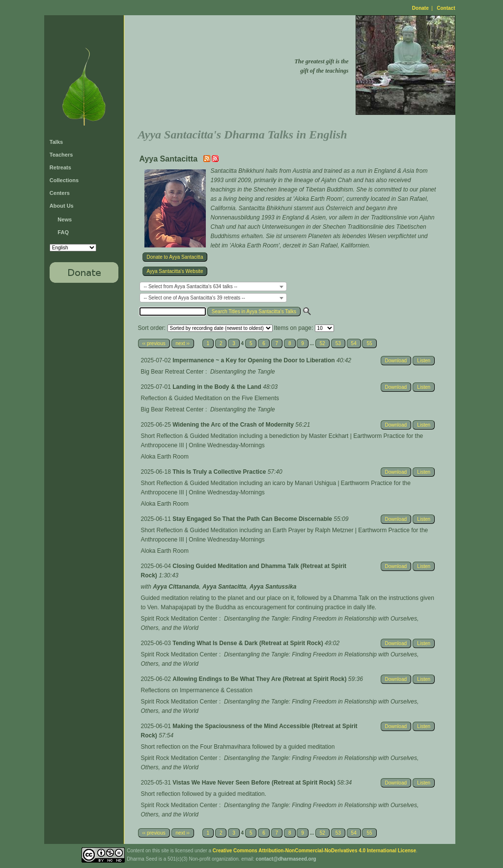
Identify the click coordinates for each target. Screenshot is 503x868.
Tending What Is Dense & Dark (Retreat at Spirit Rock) (249, 643)
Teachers (61, 155)
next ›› (183, 343)
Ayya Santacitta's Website (175, 271)
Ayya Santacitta (224, 587)
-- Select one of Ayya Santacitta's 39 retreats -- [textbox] (195, 298)
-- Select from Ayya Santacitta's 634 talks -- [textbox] (191, 286)
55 (369, 343)
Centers (60, 193)
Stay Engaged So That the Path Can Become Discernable (253, 519)
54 (354, 343)
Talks (56, 142)
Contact (446, 8)
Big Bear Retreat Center (172, 372)
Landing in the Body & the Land (218, 387)
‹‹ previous (154, 343)
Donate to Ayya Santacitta (175, 257)
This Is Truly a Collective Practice (220, 472)
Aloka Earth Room (165, 457)
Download (396, 361)
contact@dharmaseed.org (286, 859)
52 (322, 343)
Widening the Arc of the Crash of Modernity (234, 425)
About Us (62, 206)
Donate (420, 8)
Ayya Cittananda (176, 587)
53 (338, 343)
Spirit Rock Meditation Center (179, 619)
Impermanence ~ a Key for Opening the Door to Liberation (254, 360)
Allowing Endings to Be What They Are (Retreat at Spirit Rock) (260, 679)
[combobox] (213, 286)
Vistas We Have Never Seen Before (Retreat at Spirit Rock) (255, 783)
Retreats (60, 167)
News (65, 219)
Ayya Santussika (273, 587)
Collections (64, 180)
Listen (424, 361)
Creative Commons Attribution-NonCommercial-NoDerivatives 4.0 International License (314, 851)
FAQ (63, 232)
